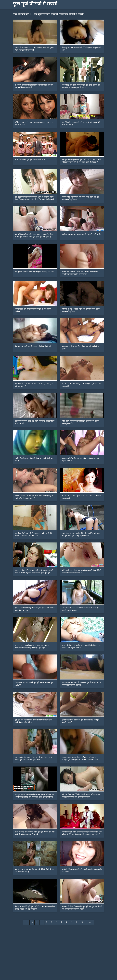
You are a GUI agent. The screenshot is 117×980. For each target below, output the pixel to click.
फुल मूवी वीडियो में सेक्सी (35, 4)
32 (82, 922)
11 (77, 922)
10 (72, 922)
